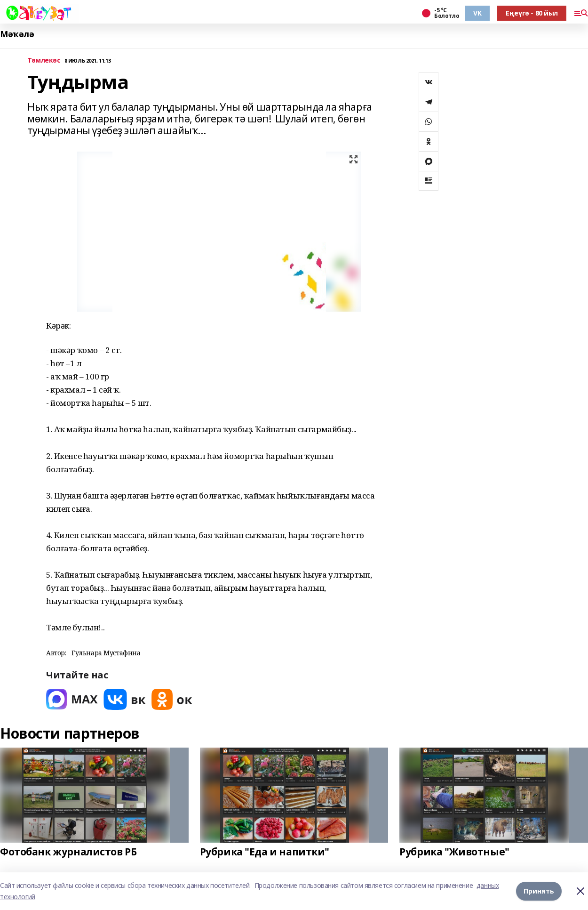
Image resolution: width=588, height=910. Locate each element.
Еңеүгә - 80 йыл (532, 13)
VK (477, 13)
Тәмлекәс (44, 60)
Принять (539, 891)
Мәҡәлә (17, 34)
